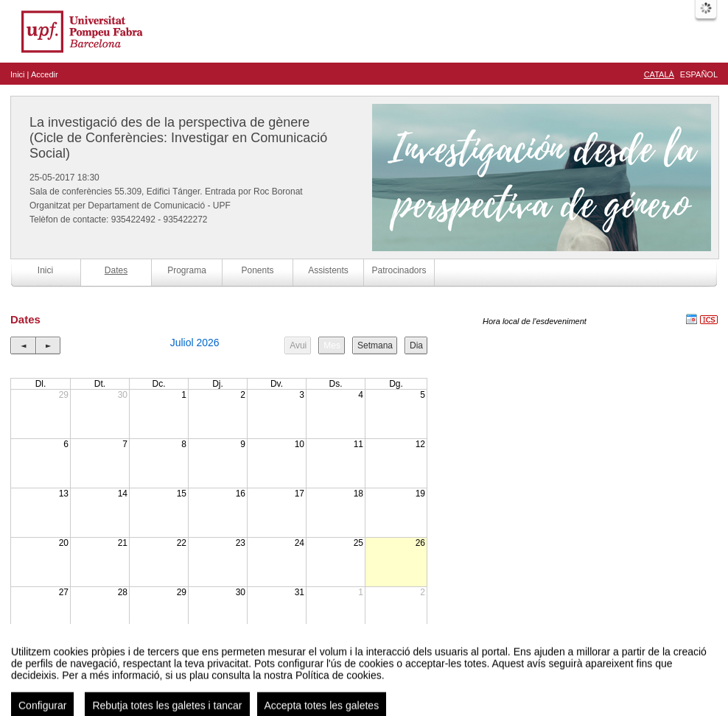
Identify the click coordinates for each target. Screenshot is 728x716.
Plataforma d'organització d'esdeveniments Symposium (370, 690)
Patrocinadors (399, 270)
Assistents (328, 270)
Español (699, 74)
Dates (116, 270)
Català (659, 74)
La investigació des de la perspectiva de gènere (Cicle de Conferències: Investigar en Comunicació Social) (178, 138)
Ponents (257, 270)
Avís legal (211, 690)
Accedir (45, 74)
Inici (18, 74)
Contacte (248, 690)
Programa (187, 270)
